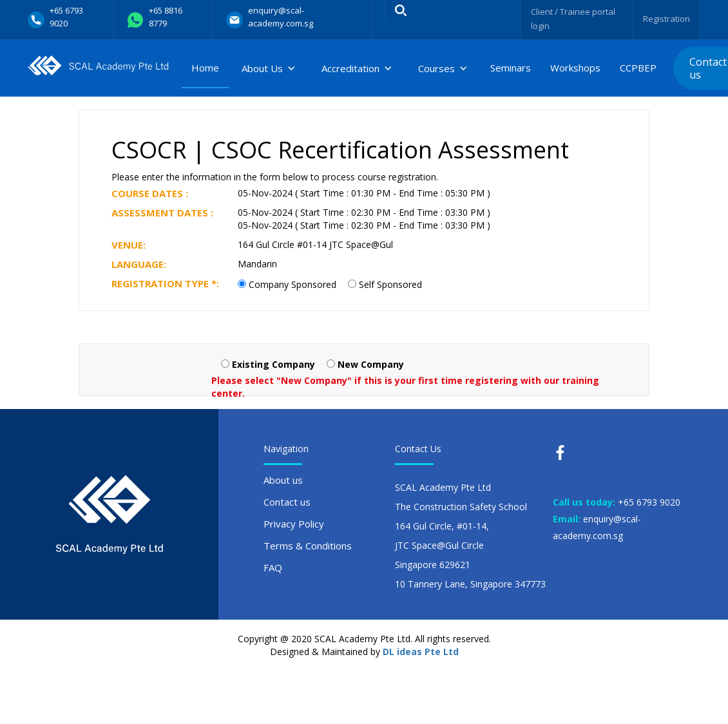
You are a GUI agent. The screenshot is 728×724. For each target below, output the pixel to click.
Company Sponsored (292, 284)
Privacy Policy (294, 524)
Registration (665, 18)
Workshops (575, 68)
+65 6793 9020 (649, 502)
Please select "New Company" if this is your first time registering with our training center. (405, 387)
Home (205, 68)
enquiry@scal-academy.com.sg (597, 527)
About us (283, 480)
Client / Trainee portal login (569, 18)
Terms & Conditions (308, 546)
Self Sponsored (390, 284)
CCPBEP (638, 68)
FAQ (273, 567)
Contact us (287, 502)
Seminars (511, 68)
